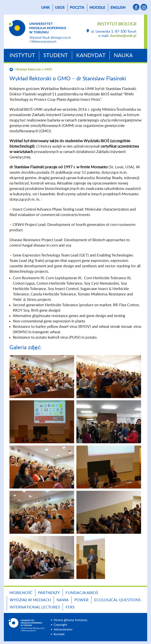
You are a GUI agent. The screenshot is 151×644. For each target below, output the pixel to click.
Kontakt (59, 634)
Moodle (97, 8)
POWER (81, 600)
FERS (70, 607)
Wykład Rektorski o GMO (34, 70)
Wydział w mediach (30, 600)
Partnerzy (49, 593)
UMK (46, 8)
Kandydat (91, 56)
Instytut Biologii (117, 24)
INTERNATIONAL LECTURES (35, 607)
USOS (60, 8)
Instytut (22, 56)
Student (56, 56)
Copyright (60, 625)
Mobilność (21, 593)
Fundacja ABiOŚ (82, 593)
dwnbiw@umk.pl (123, 36)
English (118, 8)
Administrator (63, 630)
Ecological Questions (117, 600)
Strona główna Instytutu (71, 620)
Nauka (123, 56)
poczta (77, 8)
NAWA (63, 600)
